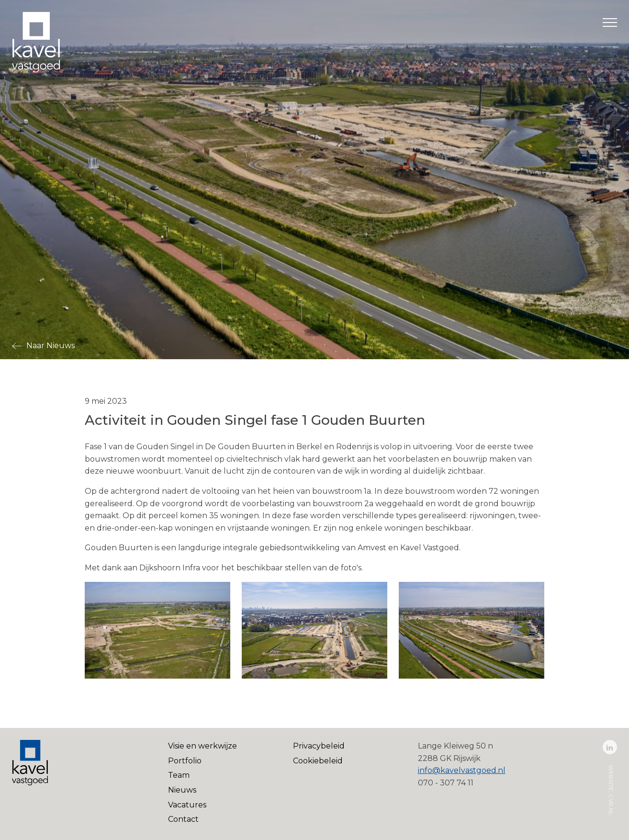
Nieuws (182, 790)
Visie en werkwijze (202, 746)
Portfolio (185, 761)
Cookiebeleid (318, 761)
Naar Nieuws (51, 346)
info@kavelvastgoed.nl (462, 770)
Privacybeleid (319, 746)
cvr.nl (611, 805)
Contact (183, 819)
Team (179, 775)
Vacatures (187, 805)
